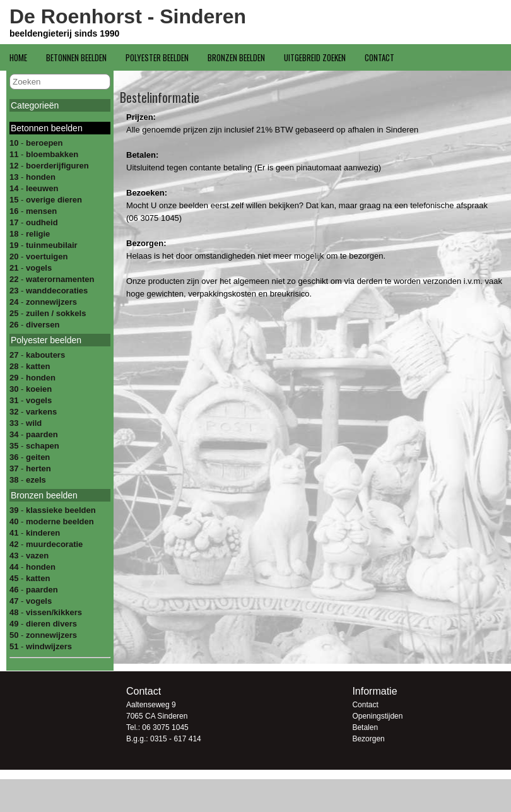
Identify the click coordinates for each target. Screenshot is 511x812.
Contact (379, 57)
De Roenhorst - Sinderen (128, 16)
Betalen (365, 727)
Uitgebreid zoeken (315, 57)
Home (18, 57)
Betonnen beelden (76, 57)
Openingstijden (377, 716)
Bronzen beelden (236, 57)
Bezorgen (368, 739)
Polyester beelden (157, 57)
